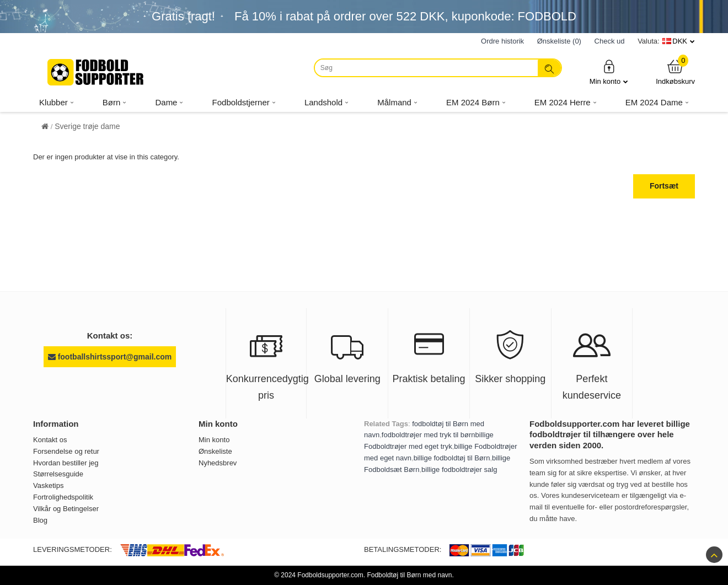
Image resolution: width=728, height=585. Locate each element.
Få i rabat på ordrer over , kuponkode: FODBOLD (405, 16)
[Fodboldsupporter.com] (97, 72)
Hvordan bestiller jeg (66, 463)
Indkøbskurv (675, 72)
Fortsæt (664, 186)
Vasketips (48, 485)
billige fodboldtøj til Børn (452, 458)
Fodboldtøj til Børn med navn (409, 575)
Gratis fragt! (183, 16)
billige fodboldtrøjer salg (459, 469)
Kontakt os (50, 440)
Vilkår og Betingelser (66, 509)
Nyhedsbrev (218, 463)
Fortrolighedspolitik (63, 497)
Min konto (609, 72)
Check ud (610, 41)
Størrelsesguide (58, 474)
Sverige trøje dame (87, 126)
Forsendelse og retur (66, 451)
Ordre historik (502, 41)
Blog (40, 520)
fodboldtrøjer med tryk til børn (429, 435)
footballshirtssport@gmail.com (110, 357)
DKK (680, 41)
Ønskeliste (215, 451)
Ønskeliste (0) (559, 41)
